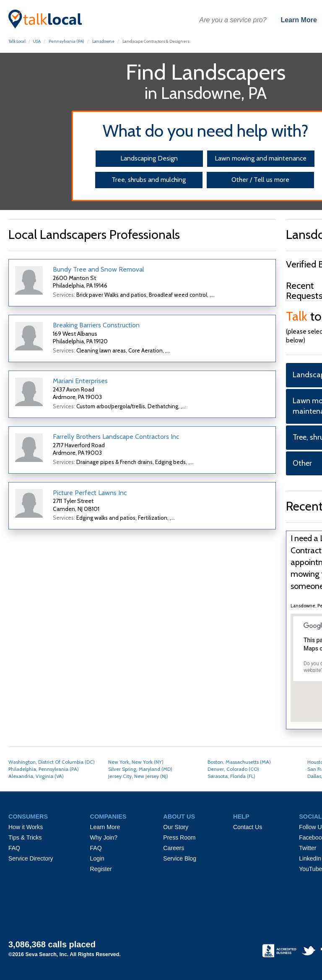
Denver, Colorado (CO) (233, 769)
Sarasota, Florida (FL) (231, 776)
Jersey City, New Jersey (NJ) (138, 776)
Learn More (299, 20)
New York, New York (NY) (136, 762)
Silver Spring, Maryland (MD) (140, 769)
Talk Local (17, 41)
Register (101, 869)
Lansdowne (103, 41)
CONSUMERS (28, 817)
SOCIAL (310, 817)
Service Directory (31, 858)
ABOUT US (179, 817)
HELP (241, 817)
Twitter (308, 848)
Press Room (179, 837)
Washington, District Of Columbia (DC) (52, 762)
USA (37, 41)
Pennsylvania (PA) (66, 41)
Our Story (176, 827)
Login (97, 858)
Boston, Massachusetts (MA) (239, 762)
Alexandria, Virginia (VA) (36, 776)
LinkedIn (310, 858)
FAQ (14, 848)
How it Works (26, 827)
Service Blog (180, 858)
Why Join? (104, 837)
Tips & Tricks (25, 837)
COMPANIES (108, 817)
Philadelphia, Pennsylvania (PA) (44, 769)
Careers (174, 848)
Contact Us (248, 827)
